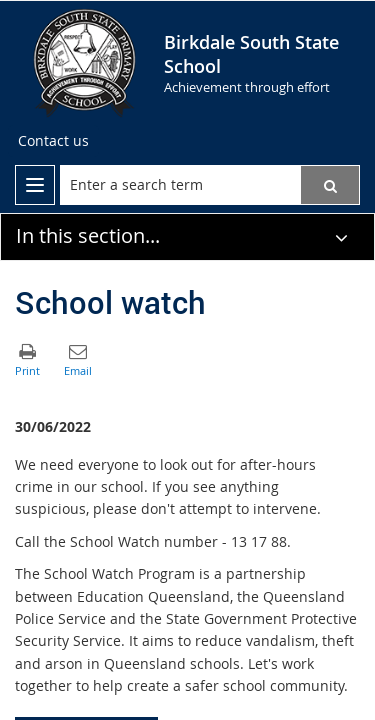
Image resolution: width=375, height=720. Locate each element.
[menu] (35, 185)
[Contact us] (53, 141)
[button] (330, 185)
